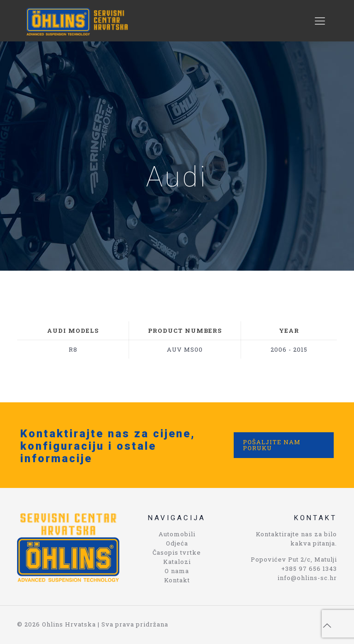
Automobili (177, 534)
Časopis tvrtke (177, 552)
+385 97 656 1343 (309, 569)
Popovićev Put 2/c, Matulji (294, 559)
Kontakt (177, 580)
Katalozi (177, 562)
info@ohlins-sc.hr (307, 578)
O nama (177, 571)
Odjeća (177, 543)
